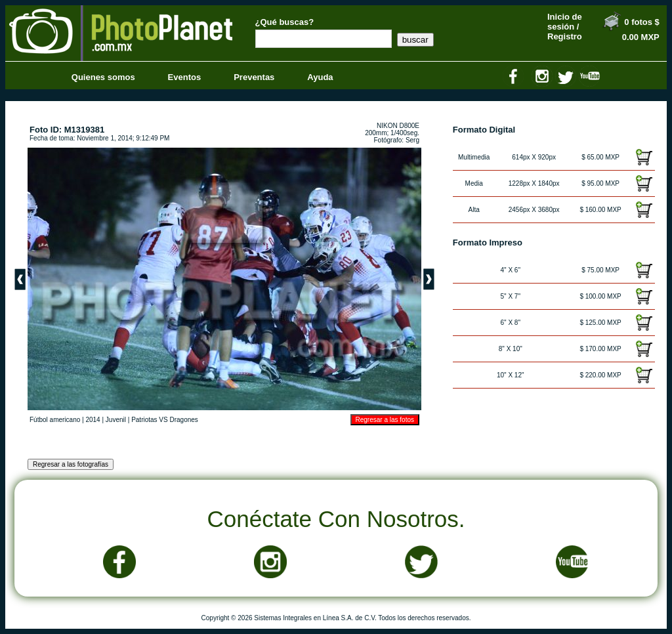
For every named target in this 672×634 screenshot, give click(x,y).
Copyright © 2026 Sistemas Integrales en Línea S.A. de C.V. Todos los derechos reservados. (336, 618)
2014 (93, 420)
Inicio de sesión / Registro (565, 27)
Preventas (254, 77)
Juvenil (116, 420)
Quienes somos (103, 77)
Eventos (185, 77)
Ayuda (320, 77)
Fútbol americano (55, 420)
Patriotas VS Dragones (165, 420)
